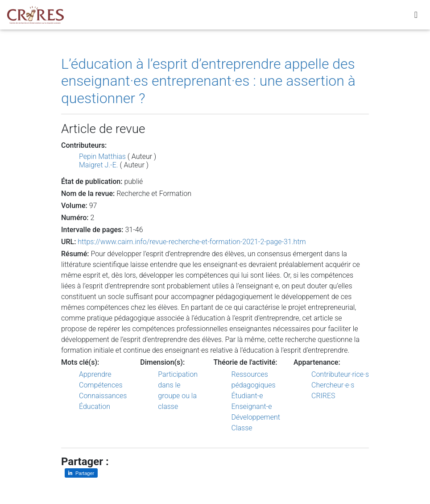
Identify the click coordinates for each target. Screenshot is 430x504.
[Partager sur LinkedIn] (81, 473)
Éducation (95, 406)
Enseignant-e (252, 406)
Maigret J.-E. (99, 165)
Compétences (101, 385)
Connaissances (103, 396)
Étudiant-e (247, 396)
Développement (256, 417)
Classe (242, 428)
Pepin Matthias (102, 156)
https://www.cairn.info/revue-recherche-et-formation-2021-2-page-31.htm (192, 242)
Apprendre (95, 374)
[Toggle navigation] (416, 17)
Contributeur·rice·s (340, 374)
